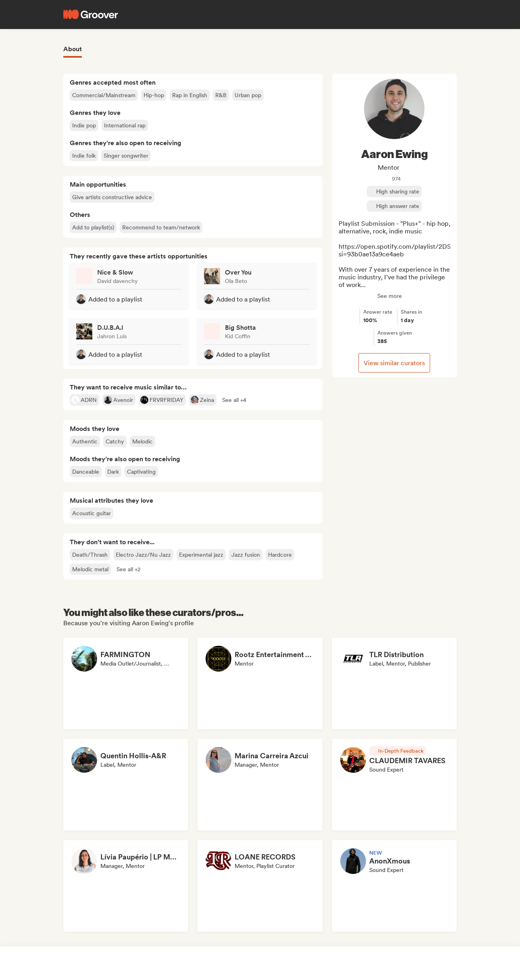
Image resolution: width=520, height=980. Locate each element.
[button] (234, 400)
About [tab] (73, 49)
